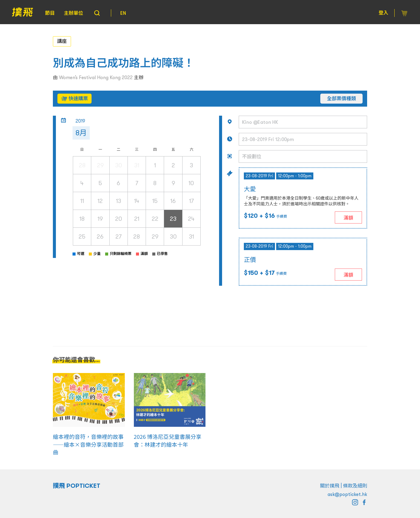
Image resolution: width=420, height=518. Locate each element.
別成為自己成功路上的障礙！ (124, 63)
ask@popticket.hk (347, 494)
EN (123, 13)
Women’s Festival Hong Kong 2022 (96, 77)
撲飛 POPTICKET (77, 486)
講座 (62, 41)
